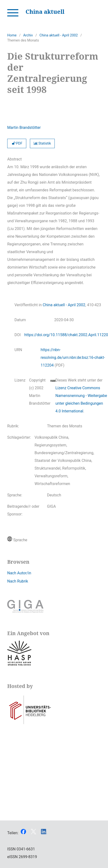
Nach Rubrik (18, 581)
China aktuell (45, 11)
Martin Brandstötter (24, 128)
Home (12, 35)
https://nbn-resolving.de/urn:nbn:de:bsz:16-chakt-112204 (73, 358)
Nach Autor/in (19, 573)
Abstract (14, 159)
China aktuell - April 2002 (59, 35)
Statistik (42, 143)
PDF (17, 143)
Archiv (28, 35)
